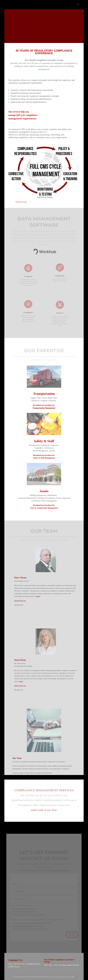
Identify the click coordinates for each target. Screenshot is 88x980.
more (38, 596)
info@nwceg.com (20, 601)
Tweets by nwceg (21, 202)
